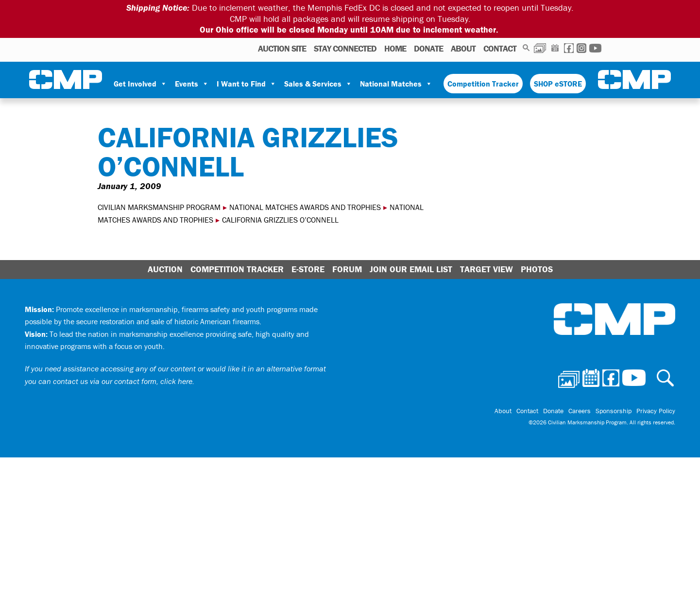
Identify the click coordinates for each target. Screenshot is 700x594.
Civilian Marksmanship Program (66, 80)
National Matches (396, 84)
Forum (347, 269)
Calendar (555, 48)
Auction (165, 269)
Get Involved (140, 84)
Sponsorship (614, 411)
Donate (428, 48)
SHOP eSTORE (558, 84)
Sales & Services (318, 84)
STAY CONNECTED (345, 48)
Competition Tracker (483, 84)
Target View (487, 269)
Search (526, 48)
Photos (540, 48)
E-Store (308, 269)
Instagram (581, 48)
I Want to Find (247, 84)
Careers (580, 411)
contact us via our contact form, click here (123, 381)
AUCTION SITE (282, 48)
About (463, 48)
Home (395, 48)
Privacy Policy (656, 411)
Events (192, 84)
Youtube (595, 48)
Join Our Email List (411, 269)
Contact (500, 48)
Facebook (569, 48)
